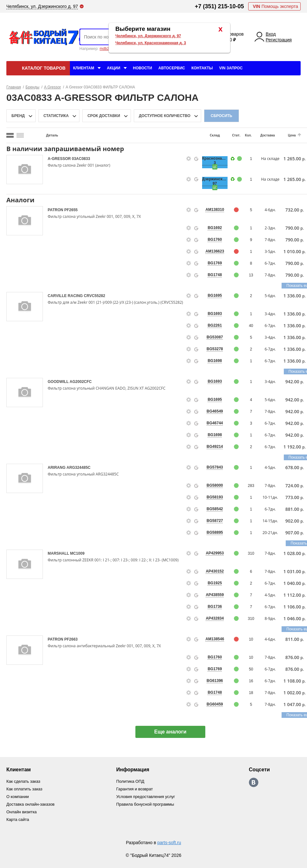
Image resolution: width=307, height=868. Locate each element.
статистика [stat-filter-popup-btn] (56, 116)
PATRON (56, 210)
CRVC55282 (95, 296)
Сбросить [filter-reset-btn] (222, 116)
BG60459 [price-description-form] (215, 704)
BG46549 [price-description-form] (215, 411)
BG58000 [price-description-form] (215, 485)
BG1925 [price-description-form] (215, 583)
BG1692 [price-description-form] (215, 228)
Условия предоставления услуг (146, 797)
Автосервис (172, 68)
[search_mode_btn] (10, 135)
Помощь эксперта (275, 6)
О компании (18, 797)
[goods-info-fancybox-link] (189, 159)
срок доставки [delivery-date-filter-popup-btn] (104, 116)
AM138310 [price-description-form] (215, 210)
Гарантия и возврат (135, 789)
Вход (271, 34)
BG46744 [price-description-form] (215, 423)
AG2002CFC (81, 382)
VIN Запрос (231, 68)
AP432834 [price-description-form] (215, 618)
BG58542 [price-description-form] (215, 509)
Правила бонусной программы (146, 804)
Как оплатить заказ (25, 789)
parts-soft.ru (169, 843)
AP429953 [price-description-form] (215, 553)
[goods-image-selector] (25, 170)
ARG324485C (78, 468)
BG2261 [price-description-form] (215, 325)
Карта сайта (18, 819)
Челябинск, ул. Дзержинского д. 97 (148, 36)
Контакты (202, 68)
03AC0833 (81, 159)
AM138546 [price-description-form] (215, 639)
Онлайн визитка (22, 812)
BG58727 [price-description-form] (215, 521)
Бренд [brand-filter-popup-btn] (18, 116)
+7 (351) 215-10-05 (219, 6)
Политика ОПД (131, 781)
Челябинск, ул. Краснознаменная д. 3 (151, 43)
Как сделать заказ (24, 781)
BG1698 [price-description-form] (215, 361)
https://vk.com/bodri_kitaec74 (254, 782)
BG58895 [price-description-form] (215, 532)
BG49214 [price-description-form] (215, 447)
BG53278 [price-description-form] (215, 349)
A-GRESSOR (60, 159)
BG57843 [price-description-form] (215, 467)
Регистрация (279, 40)
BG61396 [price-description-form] (215, 681)
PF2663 (71, 639)
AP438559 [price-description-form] (215, 595)
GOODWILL (59, 382)
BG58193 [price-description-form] (215, 497)
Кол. (248, 135)
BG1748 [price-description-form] (215, 275)
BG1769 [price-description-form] (215, 263)
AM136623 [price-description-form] (215, 251)
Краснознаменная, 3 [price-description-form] (215, 161)
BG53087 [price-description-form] (215, 337)
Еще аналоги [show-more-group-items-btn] (173, 732)
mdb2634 (107, 49)
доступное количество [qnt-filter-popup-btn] (165, 116)
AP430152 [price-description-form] (215, 571)
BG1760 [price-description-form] (215, 240)
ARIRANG (57, 468)
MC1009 (77, 553)
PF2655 (71, 210)
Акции (113, 68)
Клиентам (84, 68)
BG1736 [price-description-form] (215, 607)
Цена (292, 135)
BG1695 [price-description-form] (215, 295)
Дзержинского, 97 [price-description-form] (215, 181)
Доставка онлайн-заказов (31, 804)
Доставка (268, 135)
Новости (142, 68)
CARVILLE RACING (66, 296)
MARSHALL (59, 553)
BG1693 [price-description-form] (215, 314)
